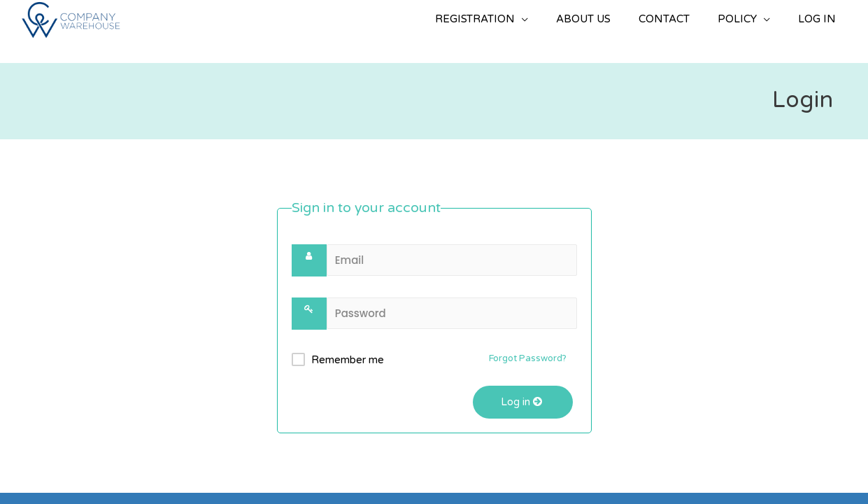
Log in (523, 402)
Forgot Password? (528, 358)
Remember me (348, 360)
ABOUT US (583, 19)
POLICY (737, 19)
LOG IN (817, 19)
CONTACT (664, 19)
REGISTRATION (475, 19)
